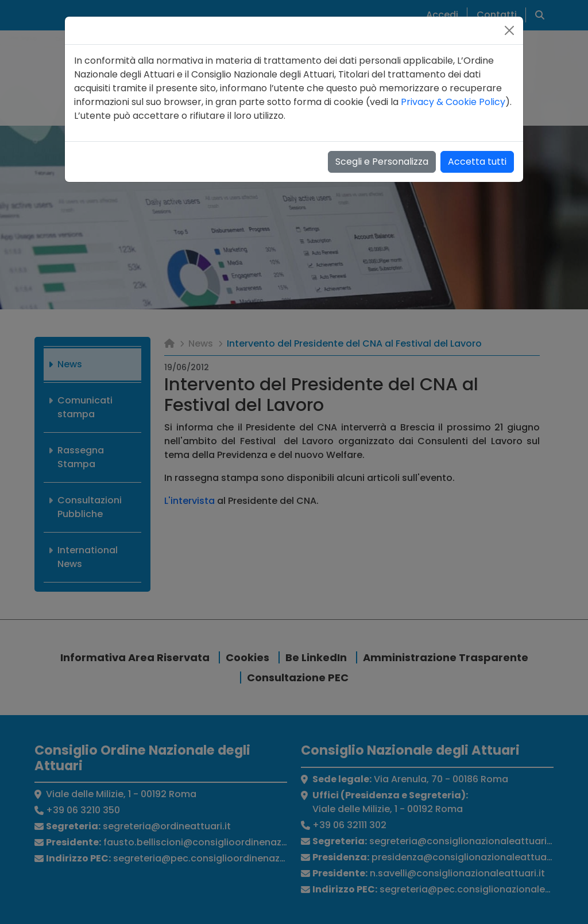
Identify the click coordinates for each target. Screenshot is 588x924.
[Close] (509, 30)
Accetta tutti (477, 162)
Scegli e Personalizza (382, 162)
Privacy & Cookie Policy (453, 102)
